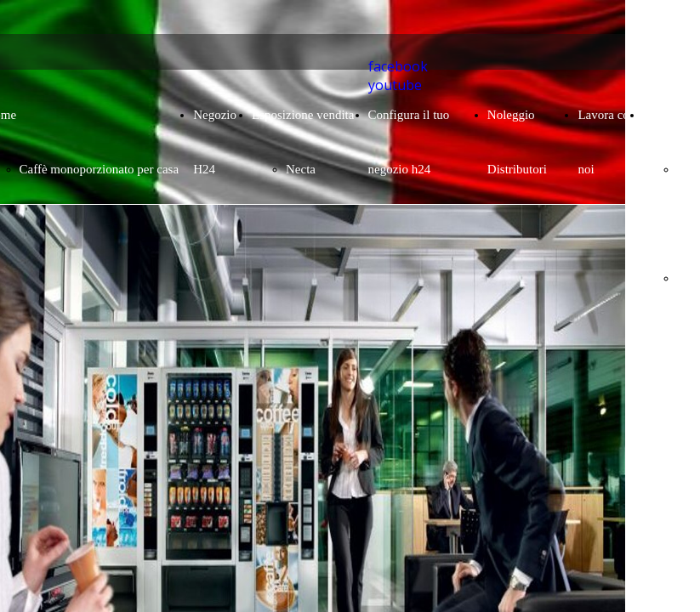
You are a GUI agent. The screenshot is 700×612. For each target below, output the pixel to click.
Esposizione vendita (303, 115)
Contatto (665, 115)
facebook (398, 66)
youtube (395, 85)
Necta (301, 169)
